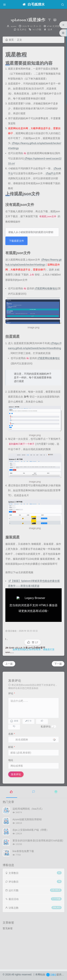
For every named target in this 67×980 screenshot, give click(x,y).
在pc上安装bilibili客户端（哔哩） (31, 830)
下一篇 (58, 664)
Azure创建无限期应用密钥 (27, 819)
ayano (14, 26)
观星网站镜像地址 (46, 288)
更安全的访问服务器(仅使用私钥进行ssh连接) (38, 841)
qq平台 (51, 173)
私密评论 (46, 727)
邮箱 (12, 747)
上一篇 (9, 664)
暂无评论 (22, 30)
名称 (12, 734)
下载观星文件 (16, 241)
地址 (11, 760)
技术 (50, 30)
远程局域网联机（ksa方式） (28, 809)
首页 (10, 40)
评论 (12, 693)
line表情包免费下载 (23, 851)
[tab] (11, 792)
